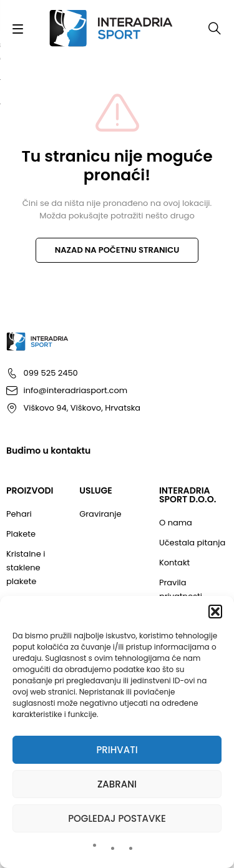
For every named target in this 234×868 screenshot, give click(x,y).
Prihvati (117, 750)
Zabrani (117, 784)
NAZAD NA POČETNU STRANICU (117, 250)
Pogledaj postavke (117, 818)
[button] (215, 612)
